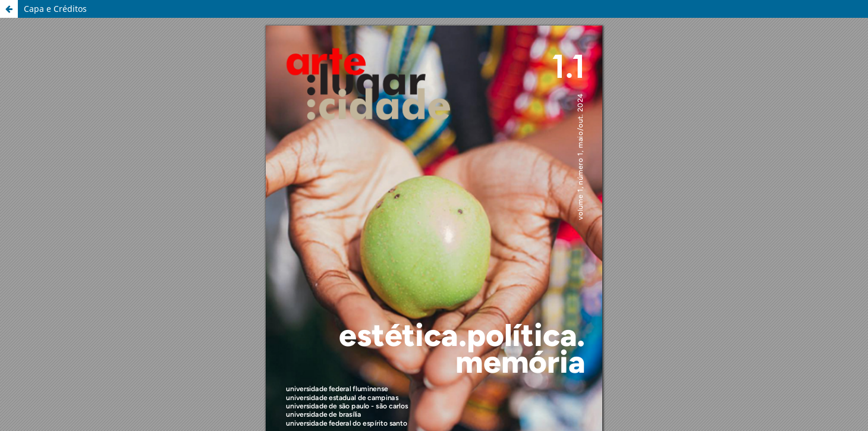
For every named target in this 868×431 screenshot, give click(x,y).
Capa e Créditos (55, 9)
